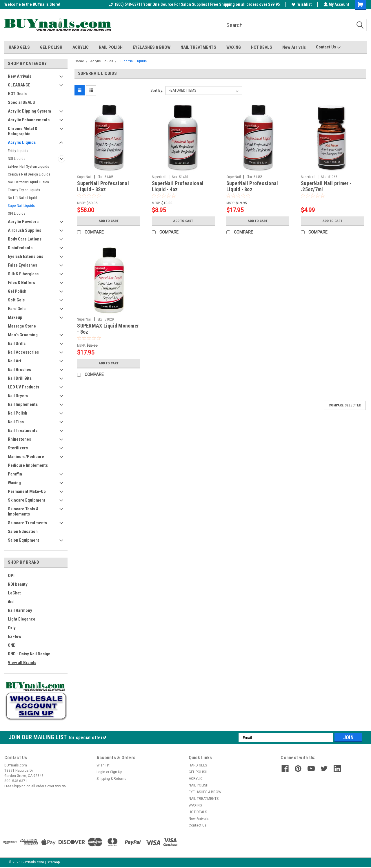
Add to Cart (109, 221)
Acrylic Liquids (22, 142)
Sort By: (157, 90)
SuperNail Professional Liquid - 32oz (103, 186)
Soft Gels (16, 300)
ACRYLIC (81, 47)
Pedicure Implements (28, 465)
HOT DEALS (262, 47)
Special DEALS (21, 102)
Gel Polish (17, 291)
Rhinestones (19, 439)
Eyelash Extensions (26, 256)
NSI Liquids (17, 159)
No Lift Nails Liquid (22, 198)
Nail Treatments (23, 431)
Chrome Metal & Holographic (23, 131)
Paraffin (15, 474)
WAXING (234, 47)
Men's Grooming (23, 335)
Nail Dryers (18, 396)
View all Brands (22, 663)
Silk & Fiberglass (23, 274)
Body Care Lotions (25, 239)
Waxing (14, 483)
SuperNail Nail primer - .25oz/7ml (326, 186)
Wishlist (301, 4)
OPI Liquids (17, 213)
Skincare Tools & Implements (23, 511)
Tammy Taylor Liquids (24, 190)
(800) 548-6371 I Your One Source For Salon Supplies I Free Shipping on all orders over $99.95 (194, 4)
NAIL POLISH (111, 47)
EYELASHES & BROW (152, 47)
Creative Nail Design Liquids (29, 174)
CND (12, 645)
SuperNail (84, 177)
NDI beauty (18, 584)
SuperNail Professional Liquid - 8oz (252, 186)
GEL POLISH (51, 47)
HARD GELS (19, 47)
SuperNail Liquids (21, 206)
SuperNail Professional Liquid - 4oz (178, 186)
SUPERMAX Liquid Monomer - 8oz (108, 329)
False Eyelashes (22, 265)
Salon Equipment (23, 540)
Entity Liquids (18, 151)
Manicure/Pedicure (26, 457)
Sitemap (53, 862)
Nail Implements (23, 404)
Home (79, 61)
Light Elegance (22, 619)
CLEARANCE (19, 85)
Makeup (15, 317)
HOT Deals (17, 94)
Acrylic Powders (23, 222)
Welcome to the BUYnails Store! (32, 4)
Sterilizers (18, 448)
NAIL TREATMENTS (198, 47)
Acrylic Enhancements (29, 120)
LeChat (14, 593)
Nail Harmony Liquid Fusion (28, 182)
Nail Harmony (20, 610)
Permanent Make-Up (27, 491)
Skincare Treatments (27, 523)
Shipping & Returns (111, 779)
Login (101, 772)
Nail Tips (16, 422)
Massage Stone (22, 326)
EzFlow (15, 636)
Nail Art (15, 361)
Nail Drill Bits (20, 378)
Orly (12, 628)
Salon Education (23, 531)
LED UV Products (23, 387)
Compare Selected (345, 405)
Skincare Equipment (27, 500)
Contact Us (328, 47)
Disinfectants (20, 248)
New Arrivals (294, 47)
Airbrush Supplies (24, 230)
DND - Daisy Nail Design (29, 654)
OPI (11, 576)
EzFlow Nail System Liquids (28, 166)
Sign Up (116, 772)
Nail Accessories (23, 352)
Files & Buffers (21, 283)
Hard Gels (17, 309)
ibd (11, 602)
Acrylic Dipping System (29, 111)
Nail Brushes (19, 370)
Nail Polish (18, 413)
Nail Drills (17, 343)
